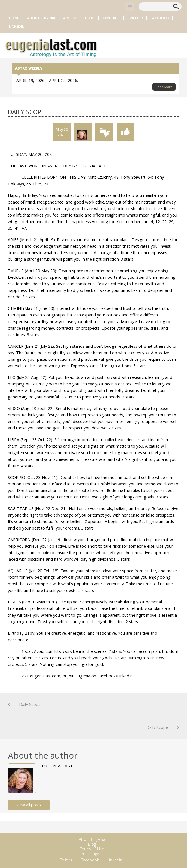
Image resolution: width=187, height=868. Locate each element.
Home (14, 18)
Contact (111, 18)
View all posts (29, 805)
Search (176, 7)
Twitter (135, 18)
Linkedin (17, 26)
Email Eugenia (92, 854)
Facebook (160, 18)
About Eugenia (41, 18)
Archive (70, 18)
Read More (164, 87)
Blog (90, 18)
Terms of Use (92, 849)
